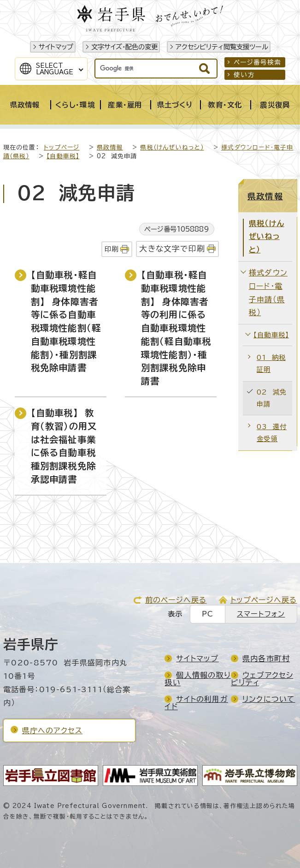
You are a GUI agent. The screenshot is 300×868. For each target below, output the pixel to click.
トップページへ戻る (264, 600)
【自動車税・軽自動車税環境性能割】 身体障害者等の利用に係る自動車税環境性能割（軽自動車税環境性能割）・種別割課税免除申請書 (176, 328)
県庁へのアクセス (53, 730)
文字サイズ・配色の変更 (124, 47)
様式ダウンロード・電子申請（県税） (268, 293)
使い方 (244, 75)
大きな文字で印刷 (172, 248)
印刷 (112, 249)
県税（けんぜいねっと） (172, 147)
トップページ (62, 147)
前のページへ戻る (176, 600)
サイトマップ (56, 47)
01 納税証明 (271, 363)
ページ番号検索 (257, 62)
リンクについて (269, 699)
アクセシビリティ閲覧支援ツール (222, 47)
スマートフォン (261, 614)
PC (208, 614)
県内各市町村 (266, 658)
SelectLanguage (55, 69)
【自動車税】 (63, 156)
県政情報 (110, 147)
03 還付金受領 (272, 433)
